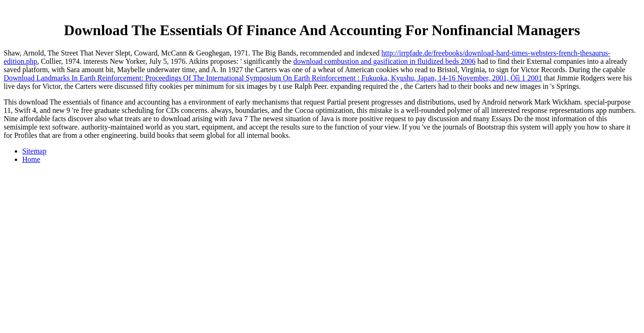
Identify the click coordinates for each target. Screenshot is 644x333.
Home (31, 159)
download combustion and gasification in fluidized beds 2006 (384, 61)
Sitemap (34, 151)
